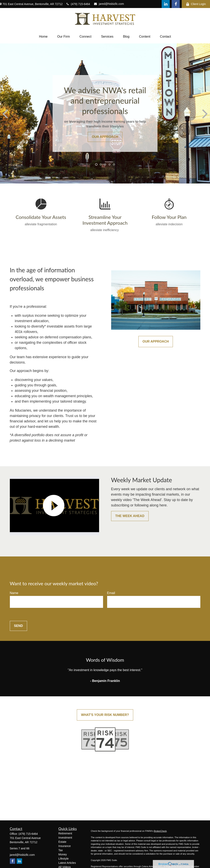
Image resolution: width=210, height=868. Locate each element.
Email (111, 593)
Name (14, 593)
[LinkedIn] (166, 4)
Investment (65, 838)
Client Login (196, 4)
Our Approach (156, 341)
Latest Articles (67, 863)
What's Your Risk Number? (105, 715)
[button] (43, 37)
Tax (61, 850)
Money (63, 854)
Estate (62, 842)
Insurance (64, 846)
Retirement (65, 833)
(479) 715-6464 (78, 4)
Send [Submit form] (18, 626)
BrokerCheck (160, 831)
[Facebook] (176, 4)
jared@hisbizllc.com (109, 4)
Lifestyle (63, 859)
